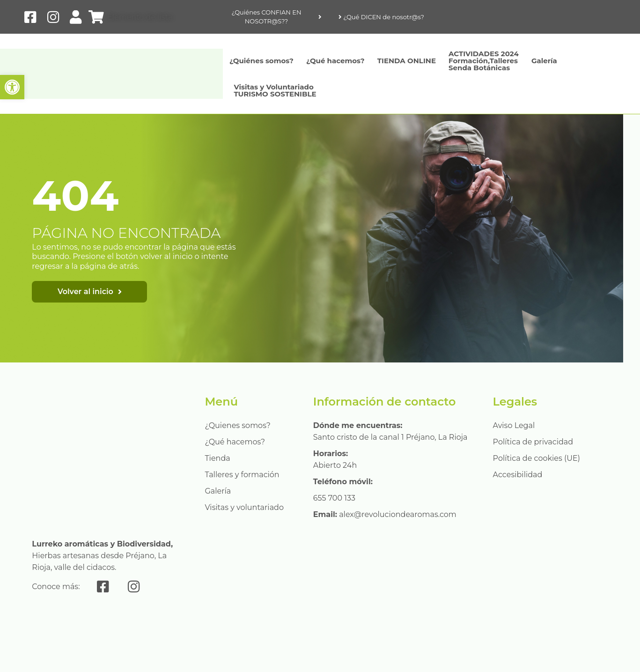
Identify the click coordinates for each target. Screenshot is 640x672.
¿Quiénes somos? (261, 61)
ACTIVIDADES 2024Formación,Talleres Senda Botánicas (484, 61)
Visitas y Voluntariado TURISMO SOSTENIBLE (275, 90)
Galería (544, 61)
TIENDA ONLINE (407, 61)
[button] (12, 87)
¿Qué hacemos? (335, 61)
